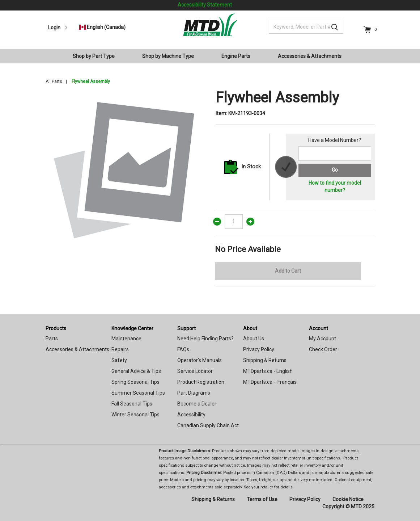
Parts (52, 339)
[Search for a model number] (335, 154)
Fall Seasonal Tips (132, 404)
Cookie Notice (348, 499)
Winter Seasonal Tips (135, 415)
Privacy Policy (259, 349)
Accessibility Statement (205, 5)
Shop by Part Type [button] (94, 56)
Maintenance (126, 339)
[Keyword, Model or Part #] (306, 27)
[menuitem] (97, 56)
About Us (254, 339)
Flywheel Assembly (91, 81)
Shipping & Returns (265, 360)
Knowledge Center (132, 328)
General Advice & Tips (136, 371)
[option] (125, 169)
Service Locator (195, 371)
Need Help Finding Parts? (205, 339)
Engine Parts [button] (236, 56)
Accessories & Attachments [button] (310, 56)
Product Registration (201, 382)
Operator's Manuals (200, 360)
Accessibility (191, 415)
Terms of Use (262, 499)
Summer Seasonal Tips (138, 393)
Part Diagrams (194, 393)
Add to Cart (288, 271)
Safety (119, 360)
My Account (323, 339)
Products (56, 328)
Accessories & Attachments (77, 349)
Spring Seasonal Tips (135, 382)
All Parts (54, 81)
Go (335, 170)
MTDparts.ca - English (268, 371)
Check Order (323, 349)
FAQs (183, 349)
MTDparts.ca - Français (270, 382)
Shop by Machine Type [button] (168, 56)
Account (319, 328)
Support (186, 328)
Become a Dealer (197, 404)
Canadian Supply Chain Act (208, 425)
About (250, 328)
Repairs (120, 349)
